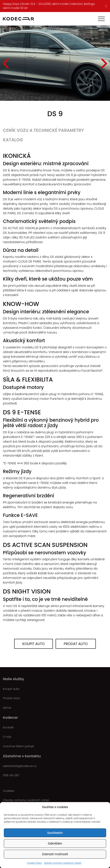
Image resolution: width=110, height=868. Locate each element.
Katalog (13, 140)
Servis (7, 708)
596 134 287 (11, 775)
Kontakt (8, 727)
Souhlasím (55, 833)
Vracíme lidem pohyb (18, 746)
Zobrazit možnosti (55, 854)
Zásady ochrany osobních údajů (63, 863)
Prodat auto (76, 644)
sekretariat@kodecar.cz (20, 766)
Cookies (9, 791)
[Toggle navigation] (101, 19)
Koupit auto (34, 644)
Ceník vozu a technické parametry (43, 130)
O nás (7, 737)
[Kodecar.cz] (18, 19)
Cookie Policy (34, 863)
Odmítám (55, 843)
